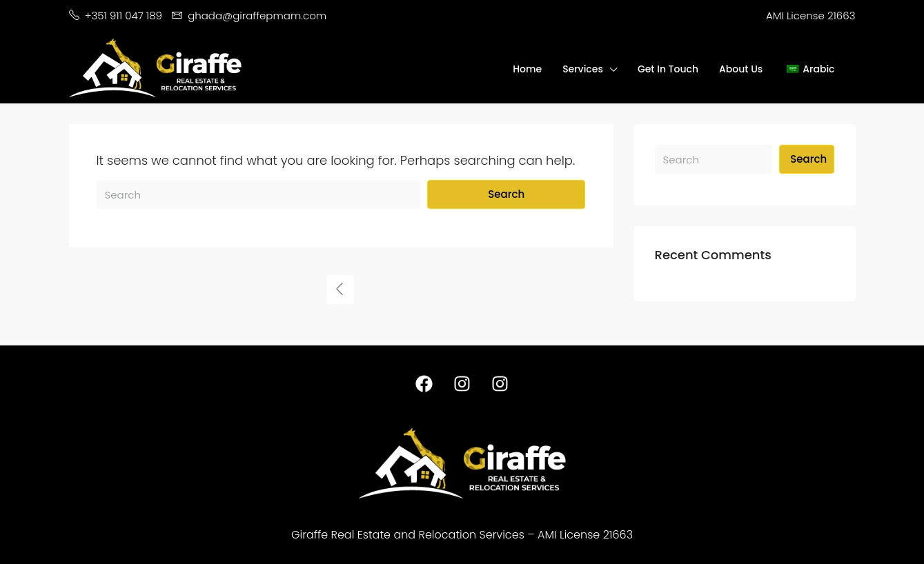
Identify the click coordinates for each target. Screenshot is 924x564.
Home (527, 69)
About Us (741, 69)
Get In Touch (668, 69)
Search (506, 194)
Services (583, 69)
